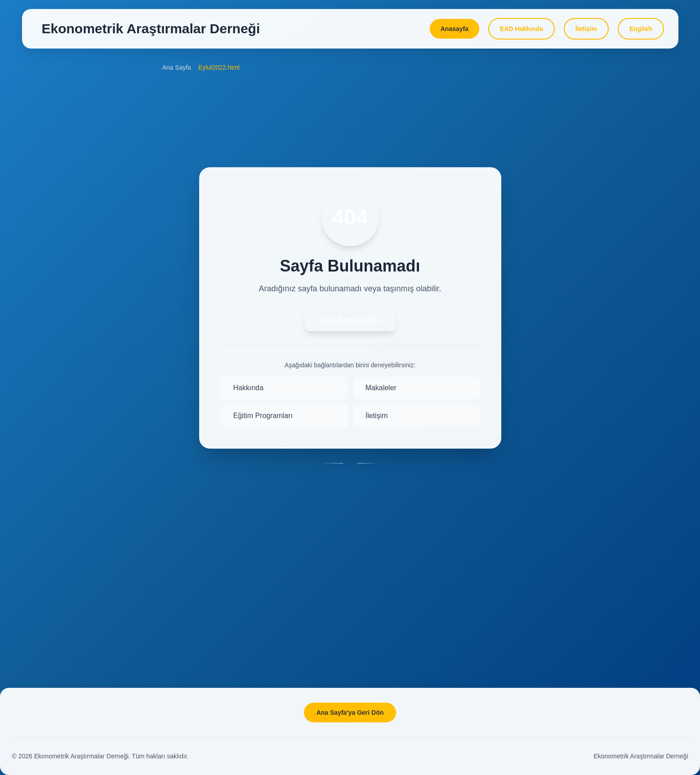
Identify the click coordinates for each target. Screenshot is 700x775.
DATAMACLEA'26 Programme (604, 144)
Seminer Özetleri (585, 490)
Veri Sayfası (578, 404)
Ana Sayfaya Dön (352, 320)
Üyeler (45, 450)
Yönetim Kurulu (58, 428)
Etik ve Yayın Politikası (68, 327)
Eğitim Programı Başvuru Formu (606, 231)
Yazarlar (48, 285)
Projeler (572, 338)
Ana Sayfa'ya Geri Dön (350, 713)
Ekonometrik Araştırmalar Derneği (641, 756)
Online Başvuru (58, 202)
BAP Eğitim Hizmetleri (592, 272)
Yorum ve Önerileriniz (591, 597)
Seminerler (577, 469)
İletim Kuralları (56, 181)
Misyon (46, 387)
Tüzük (45, 408)
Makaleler (50, 223)
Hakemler (50, 307)
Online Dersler (582, 252)
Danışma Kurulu (59, 265)
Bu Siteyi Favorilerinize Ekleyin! (605, 576)
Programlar (577, 210)
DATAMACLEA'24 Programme (604, 102)
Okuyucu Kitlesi (58, 160)
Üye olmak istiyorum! (591, 555)
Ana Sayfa (177, 67)
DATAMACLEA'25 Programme (604, 123)
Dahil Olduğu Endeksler (69, 244)
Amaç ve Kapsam (61, 140)
